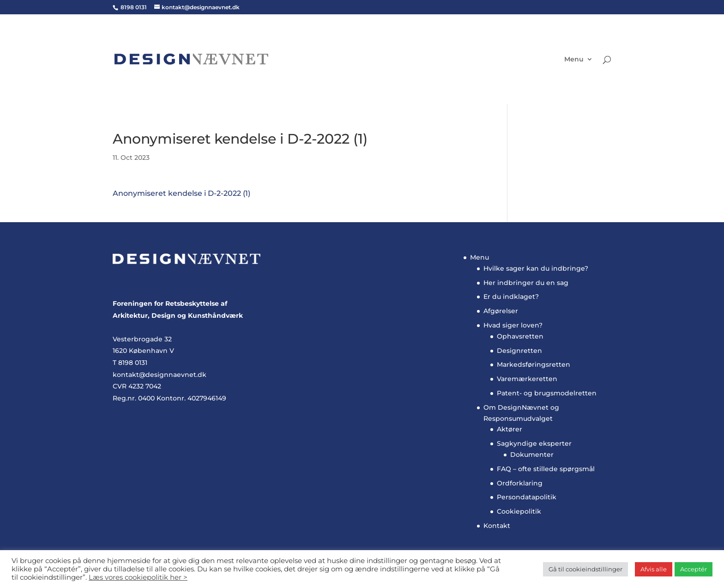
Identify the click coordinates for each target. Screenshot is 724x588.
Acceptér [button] (694, 569)
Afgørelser (501, 311)
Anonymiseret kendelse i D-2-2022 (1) (181, 193)
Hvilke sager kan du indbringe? (536, 268)
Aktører (510, 429)
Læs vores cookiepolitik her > (138, 577)
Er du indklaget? (511, 297)
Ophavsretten (520, 336)
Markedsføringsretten (534, 364)
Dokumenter (532, 455)
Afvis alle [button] (654, 569)
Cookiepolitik (519, 511)
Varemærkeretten (527, 379)
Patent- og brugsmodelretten (547, 393)
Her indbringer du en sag (526, 283)
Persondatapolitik (527, 497)
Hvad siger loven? (513, 325)
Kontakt (497, 526)
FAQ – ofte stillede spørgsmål (546, 469)
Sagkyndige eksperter (534, 443)
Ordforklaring (520, 483)
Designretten (519, 351)
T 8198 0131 (130, 363)
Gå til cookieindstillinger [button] (585, 569)
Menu (574, 60)
